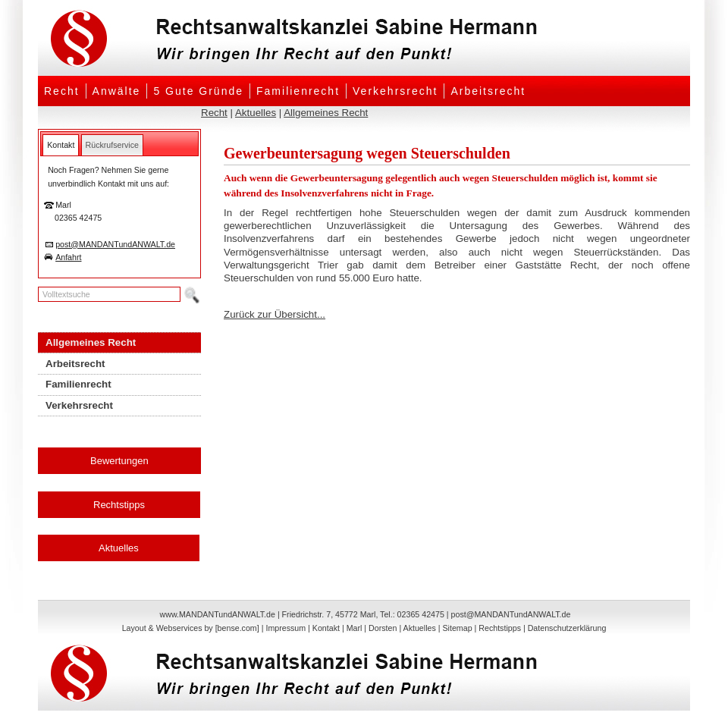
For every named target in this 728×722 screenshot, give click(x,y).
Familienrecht (298, 91)
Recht (62, 91)
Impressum (286, 628)
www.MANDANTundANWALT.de (218, 614)
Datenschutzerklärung (567, 628)
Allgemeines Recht (326, 113)
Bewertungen (119, 461)
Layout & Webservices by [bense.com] (191, 628)
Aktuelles (256, 113)
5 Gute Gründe (198, 91)
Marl (355, 628)
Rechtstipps (119, 505)
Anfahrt (68, 257)
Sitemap (457, 628)
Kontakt (326, 628)
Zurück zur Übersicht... (275, 314)
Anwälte (117, 91)
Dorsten (383, 628)
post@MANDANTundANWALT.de (115, 244)
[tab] (61, 145)
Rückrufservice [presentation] (112, 145)
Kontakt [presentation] (61, 145)
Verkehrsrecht (395, 91)
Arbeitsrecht (488, 91)
